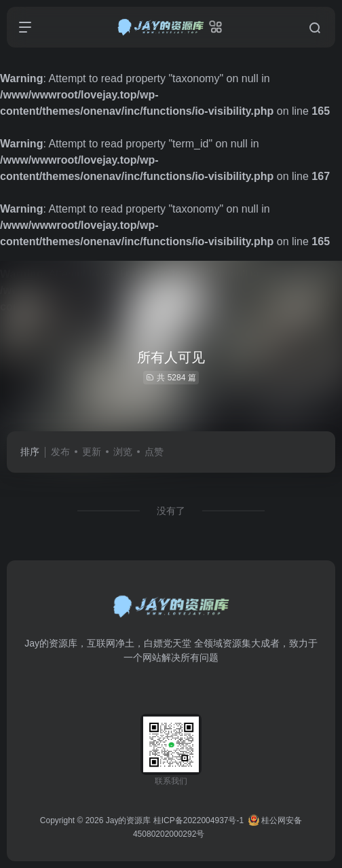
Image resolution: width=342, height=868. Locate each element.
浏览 (123, 452)
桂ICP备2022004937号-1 (198, 820)
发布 (60, 452)
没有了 (171, 511)
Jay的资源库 (129, 820)
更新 (92, 452)
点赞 (154, 452)
